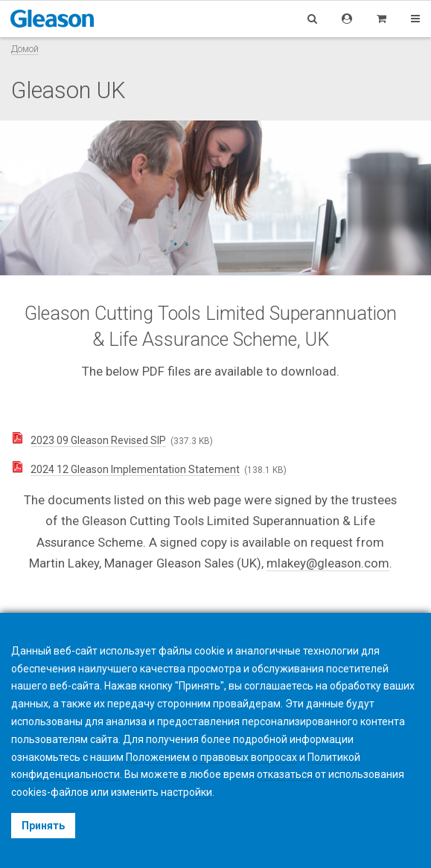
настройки (186, 792)
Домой (25, 49)
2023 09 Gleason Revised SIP (98, 440)
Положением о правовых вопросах (211, 757)
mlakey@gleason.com (328, 563)
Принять (43, 826)
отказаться (285, 774)
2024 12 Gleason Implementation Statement (135, 469)
